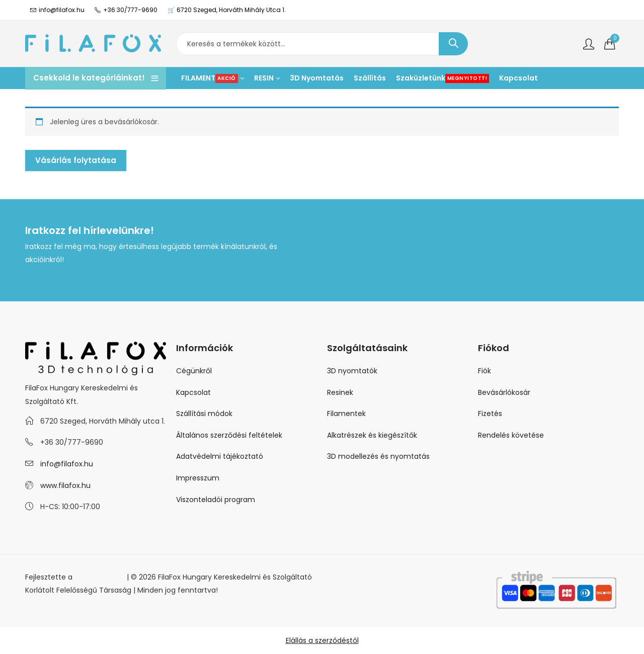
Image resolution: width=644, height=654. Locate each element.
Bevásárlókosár (504, 392)
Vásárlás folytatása (76, 160)
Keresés (453, 44)
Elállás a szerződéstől (322, 640)
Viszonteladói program (216, 500)
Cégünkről (194, 371)
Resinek (340, 392)
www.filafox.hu (65, 485)
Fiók (485, 371)
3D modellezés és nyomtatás (378, 456)
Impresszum (198, 478)
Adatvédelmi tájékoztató (220, 456)
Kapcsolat (193, 392)
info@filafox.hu (67, 464)
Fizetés (490, 414)
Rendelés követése (511, 435)
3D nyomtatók (352, 371)
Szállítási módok (204, 414)
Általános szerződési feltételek (229, 435)
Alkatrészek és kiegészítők (372, 435)
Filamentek (346, 414)
